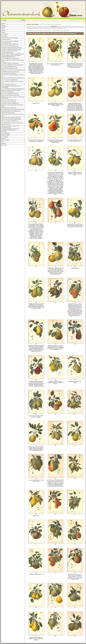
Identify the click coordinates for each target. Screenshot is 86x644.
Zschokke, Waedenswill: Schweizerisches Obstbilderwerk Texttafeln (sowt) (11, 129)
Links (3, 142)
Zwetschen (70, 27)
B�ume (4, 30)
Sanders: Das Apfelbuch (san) (8, 113)
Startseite (3, 24)
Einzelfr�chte (5, 34)
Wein (65, 29)
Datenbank (4, 27)
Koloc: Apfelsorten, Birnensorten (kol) (10, 68)
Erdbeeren (41, 29)
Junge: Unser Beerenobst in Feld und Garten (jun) (12, 65)
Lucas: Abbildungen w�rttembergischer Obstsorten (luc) (13, 82)
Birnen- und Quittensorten (45, 26)
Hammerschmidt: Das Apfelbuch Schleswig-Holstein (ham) (13, 61)
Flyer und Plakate (5, 140)
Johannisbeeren (53, 29)
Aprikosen (77, 26)
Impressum (71, 20)
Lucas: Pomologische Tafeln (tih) (9, 85)
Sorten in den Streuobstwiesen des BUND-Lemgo (50, 24)
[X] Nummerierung (30, 31)
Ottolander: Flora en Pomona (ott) (9, 108)
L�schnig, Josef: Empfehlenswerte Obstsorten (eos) (13, 78)
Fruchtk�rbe (5, 36)
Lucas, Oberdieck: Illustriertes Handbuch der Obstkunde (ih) (11, 87)
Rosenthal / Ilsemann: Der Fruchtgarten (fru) (11, 111)
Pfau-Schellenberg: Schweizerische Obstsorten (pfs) (13, 109)
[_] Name (37, 31)
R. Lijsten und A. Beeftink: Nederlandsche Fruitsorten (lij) (13, 76)
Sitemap (3, 25)
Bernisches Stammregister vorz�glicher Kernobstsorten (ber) (10, 42)
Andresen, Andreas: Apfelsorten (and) (10, 38)
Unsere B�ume (5, 137)
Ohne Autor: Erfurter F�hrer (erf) (9, 100)
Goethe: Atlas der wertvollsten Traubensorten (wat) (13, 54)
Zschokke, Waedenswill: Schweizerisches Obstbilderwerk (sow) (11, 127)
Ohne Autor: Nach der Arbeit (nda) (9, 102)
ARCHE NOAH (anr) (6, 39)
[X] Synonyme (43, 31)
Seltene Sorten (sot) (6, 125)
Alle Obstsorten (30, 26)
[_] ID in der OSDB (64, 31)
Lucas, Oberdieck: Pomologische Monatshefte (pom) (13, 89)
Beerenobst (29, 29)
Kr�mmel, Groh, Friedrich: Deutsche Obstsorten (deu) (13, 70)
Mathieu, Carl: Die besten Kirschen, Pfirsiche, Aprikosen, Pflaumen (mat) (11, 91)
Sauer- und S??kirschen (79, 27)
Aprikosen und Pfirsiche (69, 26)
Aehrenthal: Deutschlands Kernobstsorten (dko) (12, 48)
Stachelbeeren (60, 29)
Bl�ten (3, 32)
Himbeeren (46, 29)
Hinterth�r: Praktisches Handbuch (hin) (10, 63)
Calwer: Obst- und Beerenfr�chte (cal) (10, 46)
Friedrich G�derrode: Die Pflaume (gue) (10, 59)
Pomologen (4, 132)
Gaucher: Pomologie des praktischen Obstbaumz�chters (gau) (10, 52)
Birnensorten (54, 26)
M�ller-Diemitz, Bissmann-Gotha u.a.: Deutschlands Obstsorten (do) (13, 98)
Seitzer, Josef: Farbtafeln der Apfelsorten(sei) (11, 119)
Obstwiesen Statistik (6, 135)
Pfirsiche (82, 26)
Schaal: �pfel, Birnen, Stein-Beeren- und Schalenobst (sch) (13, 115)
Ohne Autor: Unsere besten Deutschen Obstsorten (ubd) (12, 106)
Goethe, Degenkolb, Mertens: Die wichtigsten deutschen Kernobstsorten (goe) (11, 56)
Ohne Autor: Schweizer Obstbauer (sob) (10, 103)
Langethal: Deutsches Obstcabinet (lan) (10, 72)
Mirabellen (42, 27)
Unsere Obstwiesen (6, 133)
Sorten (3, 29)
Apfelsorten (36, 26)
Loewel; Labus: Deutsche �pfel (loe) (10, 80)
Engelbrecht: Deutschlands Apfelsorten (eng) (11, 49)
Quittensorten (60, 26)
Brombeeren (35, 29)
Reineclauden (48, 27)
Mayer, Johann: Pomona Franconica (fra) (11, 95)
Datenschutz (4, 145)
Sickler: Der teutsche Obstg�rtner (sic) (10, 121)
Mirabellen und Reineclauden (33, 27)
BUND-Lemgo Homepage (80, 20)
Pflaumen (65, 27)
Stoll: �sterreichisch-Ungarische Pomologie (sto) (12, 123)
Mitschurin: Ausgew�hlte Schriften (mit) (10, 94)
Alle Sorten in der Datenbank (33, 24)
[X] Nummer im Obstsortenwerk (53, 31)
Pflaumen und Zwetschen (57, 27)
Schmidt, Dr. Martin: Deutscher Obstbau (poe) (11, 117)
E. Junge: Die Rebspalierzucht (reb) (9, 67)
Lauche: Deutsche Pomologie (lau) (9, 73)
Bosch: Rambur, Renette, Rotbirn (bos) (10, 44)
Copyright (3, 139)
